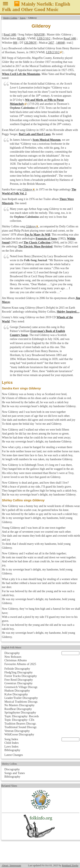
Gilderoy (27, 189)
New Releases (13, 657)
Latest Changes (14, 755)
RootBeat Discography (18, 709)
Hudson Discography (17, 691)
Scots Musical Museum (46, 140)
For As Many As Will (37, 235)
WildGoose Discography (19, 734)
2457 (51, 43)
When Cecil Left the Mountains (21, 74)
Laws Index (12, 746)
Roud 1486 (10, 35)
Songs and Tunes (15, 773)
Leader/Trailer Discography (21, 698)
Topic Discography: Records (22, 716)
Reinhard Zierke (70, 865)
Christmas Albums (16, 660)
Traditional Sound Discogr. (21, 727)
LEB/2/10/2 (44, 39)
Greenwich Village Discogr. (21, 687)
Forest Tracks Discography (21, 676)
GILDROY (30, 43)
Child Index (12, 743)
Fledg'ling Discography (19, 672)
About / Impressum (11, 865)
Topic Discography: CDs (19, 720)
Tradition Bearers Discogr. (20, 724)
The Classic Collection (37, 243)
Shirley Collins (10, 18)
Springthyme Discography (20, 712)
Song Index (11, 739)
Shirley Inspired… (68, 312)
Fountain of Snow (47, 239)
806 (15, 43)
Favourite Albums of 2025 (20, 664)
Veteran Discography (17, 731)
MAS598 (39, 35)
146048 (60, 43)
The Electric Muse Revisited (35, 246)
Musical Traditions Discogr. (21, 702)
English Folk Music (12, 648)
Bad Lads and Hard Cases (35, 134)
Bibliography (12, 750)
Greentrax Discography (19, 683)
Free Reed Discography (19, 680)
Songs (23, 18)
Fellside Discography (17, 669)
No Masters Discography (19, 705)
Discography (12, 653)
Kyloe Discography (16, 694)
